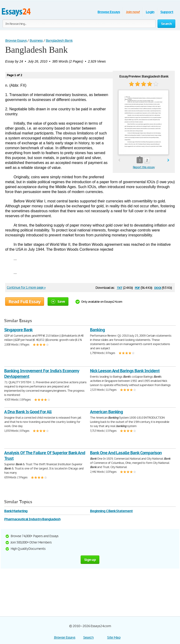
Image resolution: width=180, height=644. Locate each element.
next (168, 160)
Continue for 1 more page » (26, 287)
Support (167, 12)
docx (158, 287)
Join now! (133, 12)
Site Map (114, 637)
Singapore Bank (18, 330)
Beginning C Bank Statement (111, 511)
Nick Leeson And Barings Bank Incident (125, 371)
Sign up (90, 560)
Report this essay (144, 167)
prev (119, 160)
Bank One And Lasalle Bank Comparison (126, 453)
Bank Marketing (16, 511)
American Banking (106, 412)
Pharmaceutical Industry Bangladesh (32, 519)
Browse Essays (109, 12)
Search (88, 637)
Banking (97, 330)
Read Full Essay (25, 302)
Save (58, 301)
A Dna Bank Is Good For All (28, 412)
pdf (137, 287)
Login (150, 12)
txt (120, 287)
